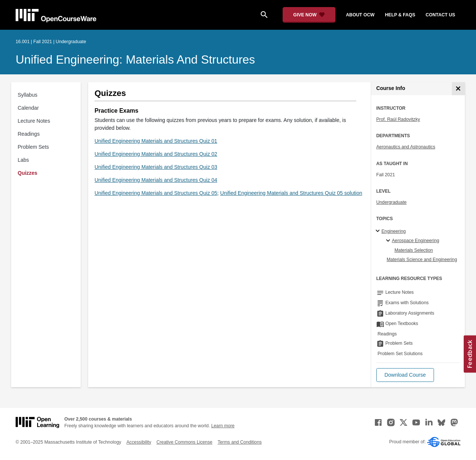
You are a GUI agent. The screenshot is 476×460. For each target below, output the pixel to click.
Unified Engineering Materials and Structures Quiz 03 (156, 167)
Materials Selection (414, 250)
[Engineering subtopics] (379, 231)
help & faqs (400, 15)
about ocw (360, 15)
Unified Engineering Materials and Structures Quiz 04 (156, 180)
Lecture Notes (34, 121)
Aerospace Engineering (416, 241)
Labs (23, 160)
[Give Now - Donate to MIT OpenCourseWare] (309, 15)
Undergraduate (392, 202)
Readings (29, 134)
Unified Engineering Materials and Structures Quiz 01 (156, 141)
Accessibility (139, 442)
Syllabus (28, 95)
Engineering (394, 231)
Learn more (223, 426)
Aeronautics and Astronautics (406, 147)
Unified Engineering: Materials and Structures (135, 59)
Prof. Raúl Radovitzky (398, 119)
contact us (440, 15)
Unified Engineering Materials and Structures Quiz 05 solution (291, 193)
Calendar (28, 108)
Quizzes (28, 173)
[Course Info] (458, 89)
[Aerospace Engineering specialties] (389, 241)
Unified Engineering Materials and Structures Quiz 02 (156, 154)
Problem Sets (33, 147)
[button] (405, 375)
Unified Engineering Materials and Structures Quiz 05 (156, 193)
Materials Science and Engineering (422, 260)
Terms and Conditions (239, 442)
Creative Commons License (184, 442)
